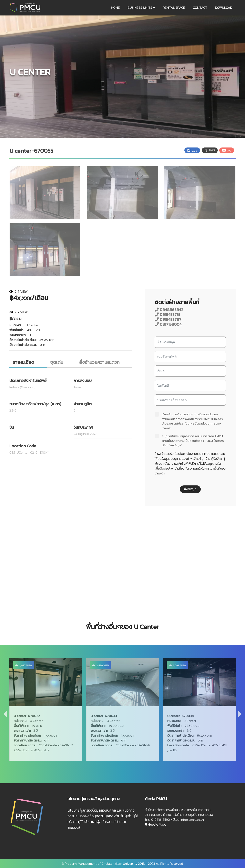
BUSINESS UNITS (141, 8)
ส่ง (227, 150)
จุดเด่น (57, 362)
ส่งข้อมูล (190, 489)
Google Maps (156, 824)
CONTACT (200, 8)
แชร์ (192, 150)
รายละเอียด (23, 362)
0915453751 (167, 315)
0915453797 (168, 319)
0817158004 (168, 324)
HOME (115, 8)
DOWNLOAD (224, 8)
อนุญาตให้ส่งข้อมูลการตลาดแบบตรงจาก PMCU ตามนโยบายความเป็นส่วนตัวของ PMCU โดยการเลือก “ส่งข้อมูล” (189, 441)
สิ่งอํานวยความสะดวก (99, 362)
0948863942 (169, 310)
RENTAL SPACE (174, 8)
